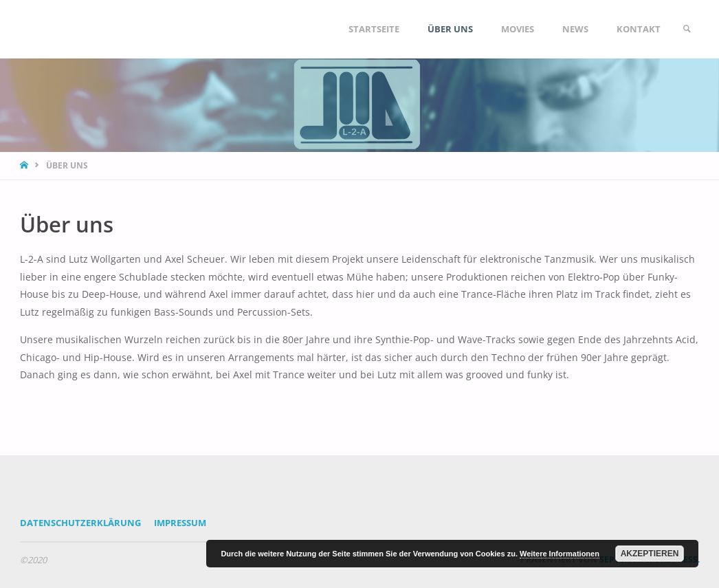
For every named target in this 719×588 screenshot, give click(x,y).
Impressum (180, 523)
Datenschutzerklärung (80, 523)
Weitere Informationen (560, 554)
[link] (687, 29)
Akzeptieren (650, 554)
